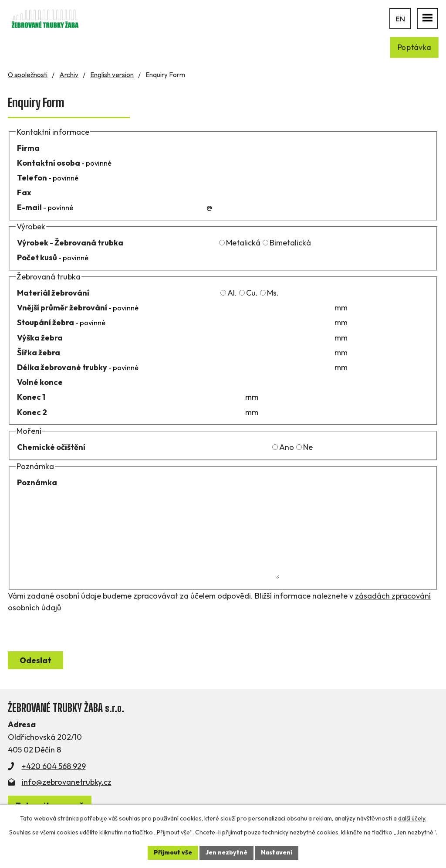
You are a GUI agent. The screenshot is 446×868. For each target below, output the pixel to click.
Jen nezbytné (226, 852)
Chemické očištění (51, 447)
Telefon (48, 178)
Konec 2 (32, 412)
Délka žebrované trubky (78, 367)
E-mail (45, 207)
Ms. (273, 293)
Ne (308, 447)
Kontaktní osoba (64, 163)
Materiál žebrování (53, 293)
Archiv (69, 75)
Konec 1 (31, 397)
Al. (232, 293)
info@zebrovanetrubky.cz (67, 782)
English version (112, 75)
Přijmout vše (173, 852)
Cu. (252, 293)
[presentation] (74, 630)
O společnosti (28, 75)
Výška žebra (40, 338)
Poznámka (37, 482)
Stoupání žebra (61, 322)
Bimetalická (290, 243)
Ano (287, 447)
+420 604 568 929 (54, 766)
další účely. (412, 818)
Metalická (243, 243)
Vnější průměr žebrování (78, 308)
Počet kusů (53, 257)
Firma (28, 148)
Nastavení (277, 852)
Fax (24, 192)
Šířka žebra (39, 352)
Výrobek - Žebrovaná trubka (70, 243)
